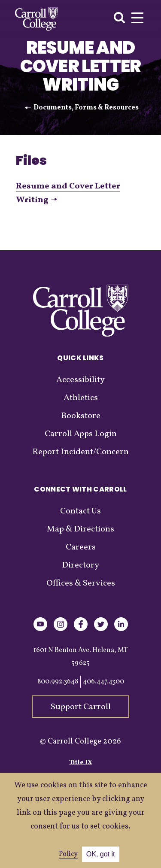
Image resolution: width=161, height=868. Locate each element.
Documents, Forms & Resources (86, 108)
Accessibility (80, 380)
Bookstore (81, 416)
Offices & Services (81, 583)
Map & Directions (80, 529)
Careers (81, 547)
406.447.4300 (103, 682)
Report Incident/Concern (80, 452)
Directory (80, 565)
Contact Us (80, 511)
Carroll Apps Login (81, 434)
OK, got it (101, 854)
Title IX (81, 763)
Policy (68, 854)
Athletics (81, 398)
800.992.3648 (58, 682)
